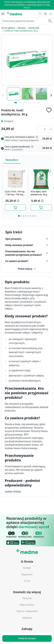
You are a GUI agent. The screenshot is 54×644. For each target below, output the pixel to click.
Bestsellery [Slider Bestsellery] (12, 160)
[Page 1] (19, 216)
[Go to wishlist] (40, 14)
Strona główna (8, 28)
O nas (27, 581)
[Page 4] (26, 216)
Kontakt (27, 568)
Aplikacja (27, 618)
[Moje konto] (51, 14)
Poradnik (27, 598)
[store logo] (14, 14)
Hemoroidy (34, 28)
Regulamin (27, 574)
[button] (18, 201)
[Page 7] (33, 216)
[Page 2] (21, 216)
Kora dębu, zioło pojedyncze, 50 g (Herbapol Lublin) (39, 193)
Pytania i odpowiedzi (27, 611)
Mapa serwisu (27, 605)
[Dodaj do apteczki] (49, 110)
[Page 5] (28, 216)
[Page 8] (35, 216)
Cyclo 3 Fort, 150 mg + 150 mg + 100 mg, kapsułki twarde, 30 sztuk (15, 193)
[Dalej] (51, 95)
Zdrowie (22, 28)
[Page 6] (31, 216)
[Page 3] (24, 216)
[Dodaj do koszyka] (15, 208)
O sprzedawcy (17, 149)
